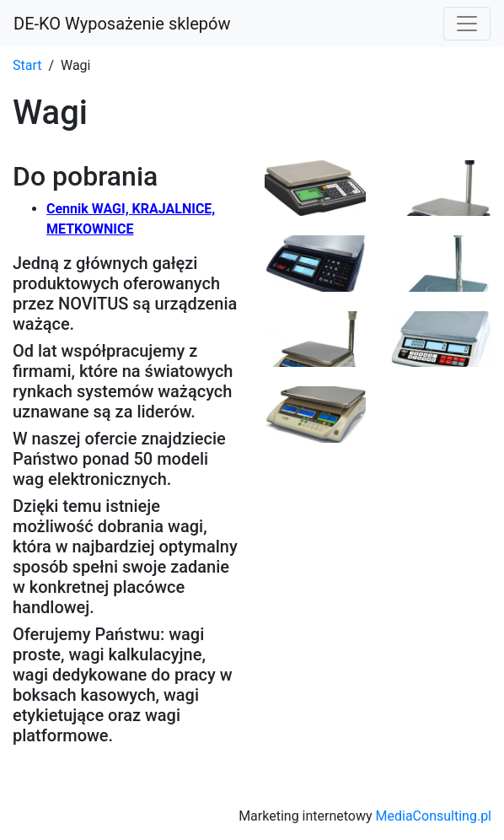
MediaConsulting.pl (434, 816)
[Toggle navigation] (467, 24)
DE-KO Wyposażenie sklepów (122, 24)
